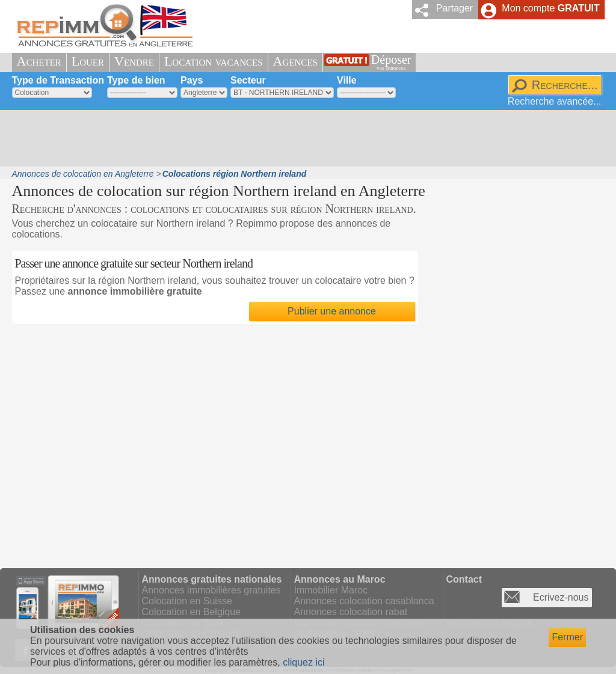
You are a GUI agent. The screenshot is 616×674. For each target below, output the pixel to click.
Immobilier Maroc (331, 590)
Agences (295, 61)
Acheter (39, 61)
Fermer (567, 637)
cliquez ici (303, 662)
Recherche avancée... (555, 101)
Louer (88, 61)
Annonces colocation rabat (351, 612)
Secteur (248, 80)
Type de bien (136, 80)
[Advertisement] (304, 138)
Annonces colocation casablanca (364, 601)
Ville (347, 80)
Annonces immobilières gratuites (211, 590)
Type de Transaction (58, 80)
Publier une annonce (332, 311)
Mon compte (550, 8)
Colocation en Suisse (187, 601)
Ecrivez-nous (561, 597)
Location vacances (214, 61)
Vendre (134, 61)
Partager (454, 8)
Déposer (391, 62)
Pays (192, 80)
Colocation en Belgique (192, 612)
